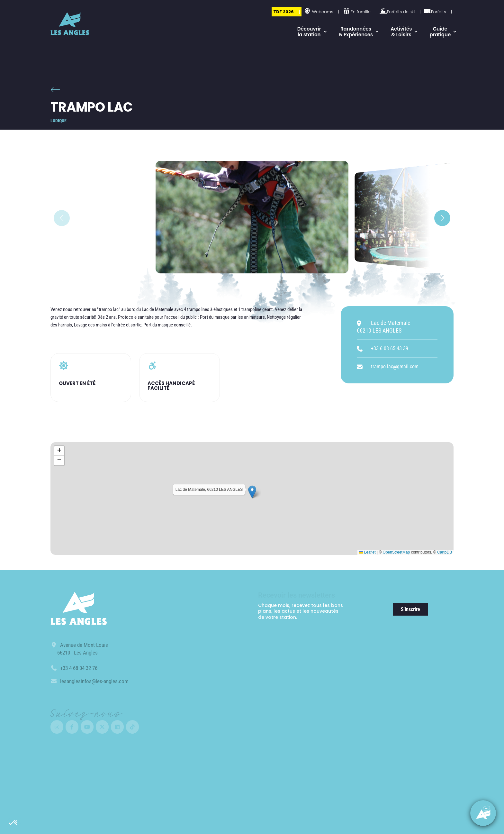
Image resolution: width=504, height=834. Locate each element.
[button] (14, 823)
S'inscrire (410, 609)
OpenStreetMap (396, 552)
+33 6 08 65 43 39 (390, 348)
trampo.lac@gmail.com (395, 367)
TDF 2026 (283, 12)
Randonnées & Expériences (356, 32)
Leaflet (367, 552)
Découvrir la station (309, 32)
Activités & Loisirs (401, 32)
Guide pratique (440, 32)
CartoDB (445, 552)
